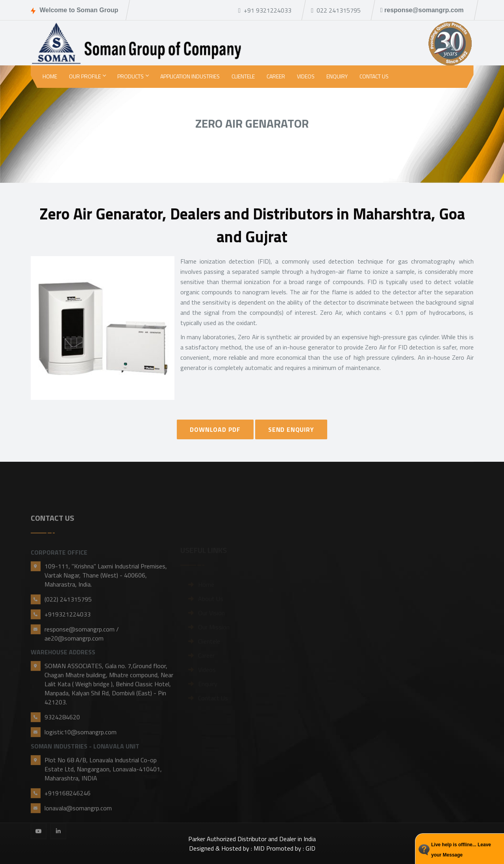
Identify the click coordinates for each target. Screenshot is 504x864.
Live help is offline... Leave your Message (461, 850)
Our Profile (87, 76)
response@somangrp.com (422, 10)
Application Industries (190, 76)
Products (133, 76)
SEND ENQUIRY (291, 429)
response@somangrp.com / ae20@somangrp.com (82, 667)
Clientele (243, 76)
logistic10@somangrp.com (81, 765)
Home (50, 76)
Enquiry (337, 76)
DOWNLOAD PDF (215, 429)
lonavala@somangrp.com (78, 841)
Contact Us (374, 76)
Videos (306, 76)
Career (276, 76)
